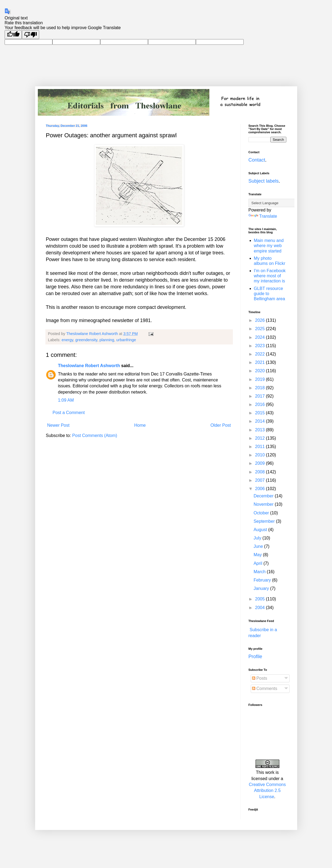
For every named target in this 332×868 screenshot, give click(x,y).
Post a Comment (69, 413)
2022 (260, 354)
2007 (260, 480)
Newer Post (58, 425)
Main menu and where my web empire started (269, 246)
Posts (260, 678)
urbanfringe (126, 340)
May (258, 555)
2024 (260, 337)
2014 (260, 421)
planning (107, 340)
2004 (260, 608)
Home (140, 425)
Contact (257, 160)
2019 (260, 379)
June (259, 546)
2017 (260, 396)
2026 (260, 320)
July (258, 538)
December (264, 496)
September (265, 521)
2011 (260, 447)
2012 (260, 438)
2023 (260, 346)
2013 (260, 430)
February (263, 580)
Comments (265, 688)
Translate (263, 216)
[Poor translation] (31, 35)
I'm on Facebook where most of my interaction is (270, 276)
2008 (260, 472)
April (259, 563)
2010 (260, 455)
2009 (260, 463)
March (260, 572)
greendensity (86, 340)
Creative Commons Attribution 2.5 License (267, 791)
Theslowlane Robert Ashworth (89, 366)
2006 (260, 489)
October (262, 513)
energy (67, 340)
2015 (260, 413)
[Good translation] (13, 35)
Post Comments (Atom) (95, 435)
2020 (260, 371)
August (261, 530)
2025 (260, 329)
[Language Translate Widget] (275, 203)
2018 (260, 388)
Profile (255, 657)
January (262, 588)
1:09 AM (66, 400)
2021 (260, 362)
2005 (260, 599)
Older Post (221, 425)
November (264, 504)
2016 (260, 404)
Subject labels (264, 181)
